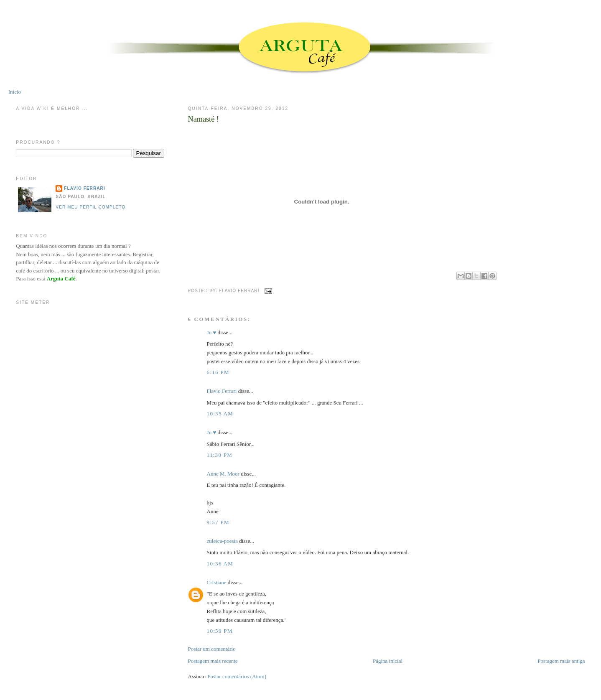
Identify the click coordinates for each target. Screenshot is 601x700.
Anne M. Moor (223, 474)
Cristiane (217, 582)
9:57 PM (218, 522)
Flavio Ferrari (222, 391)
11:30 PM (220, 455)
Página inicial (388, 661)
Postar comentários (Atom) (237, 676)
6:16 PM (218, 372)
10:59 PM (220, 631)
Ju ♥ (212, 332)
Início (15, 92)
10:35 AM (220, 414)
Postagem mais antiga (561, 661)
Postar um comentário (212, 649)
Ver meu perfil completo (90, 207)
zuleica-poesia (222, 541)
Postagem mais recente (213, 661)
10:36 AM (220, 564)
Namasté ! (204, 119)
